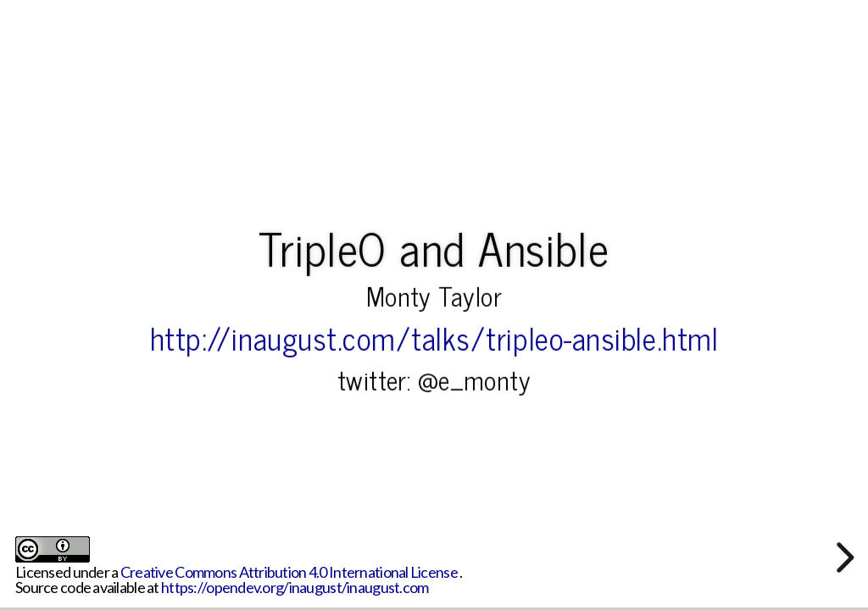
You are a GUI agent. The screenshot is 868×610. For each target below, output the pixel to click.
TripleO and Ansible (434, 247)
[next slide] (843, 557)
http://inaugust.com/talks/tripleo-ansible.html (434, 337)
